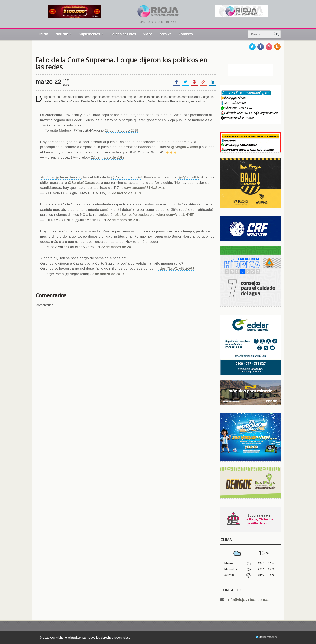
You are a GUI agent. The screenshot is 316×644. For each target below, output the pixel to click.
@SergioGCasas (185, 147)
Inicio (44, 34)
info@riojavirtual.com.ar (249, 600)
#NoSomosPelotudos (132, 215)
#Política (47, 177)
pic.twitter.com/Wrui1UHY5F (172, 215)
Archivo (165, 34)
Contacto (186, 34)
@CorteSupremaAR (127, 177)
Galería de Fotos (123, 34)
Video (148, 34)
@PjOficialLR (189, 177)
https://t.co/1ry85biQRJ (176, 269)
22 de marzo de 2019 (121, 130)
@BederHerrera (68, 177)
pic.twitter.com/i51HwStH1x (143, 188)
